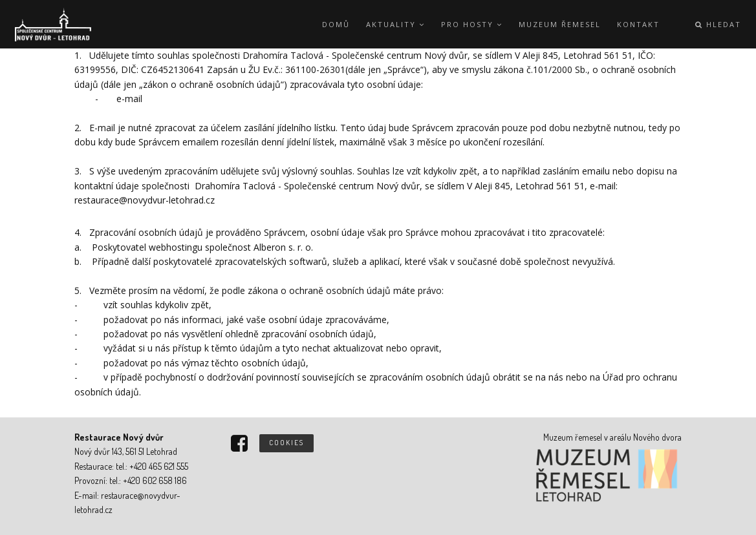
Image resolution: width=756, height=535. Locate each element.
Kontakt (638, 24)
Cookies (286, 443)
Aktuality (395, 24)
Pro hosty (472, 24)
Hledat (718, 24)
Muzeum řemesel (560, 24)
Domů (336, 24)
